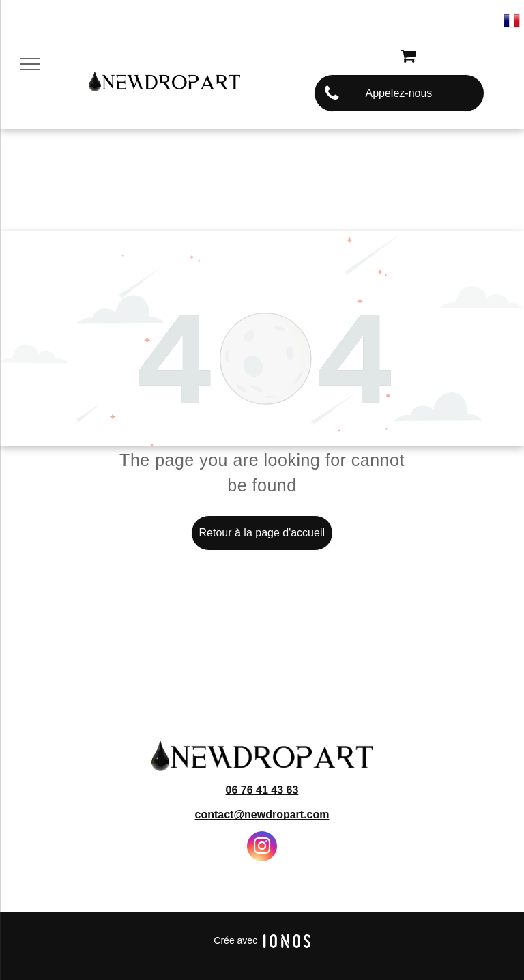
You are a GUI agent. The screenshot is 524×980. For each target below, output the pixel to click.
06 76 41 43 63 (262, 790)
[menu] (30, 64)
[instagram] (262, 848)
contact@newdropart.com (262, 815)
